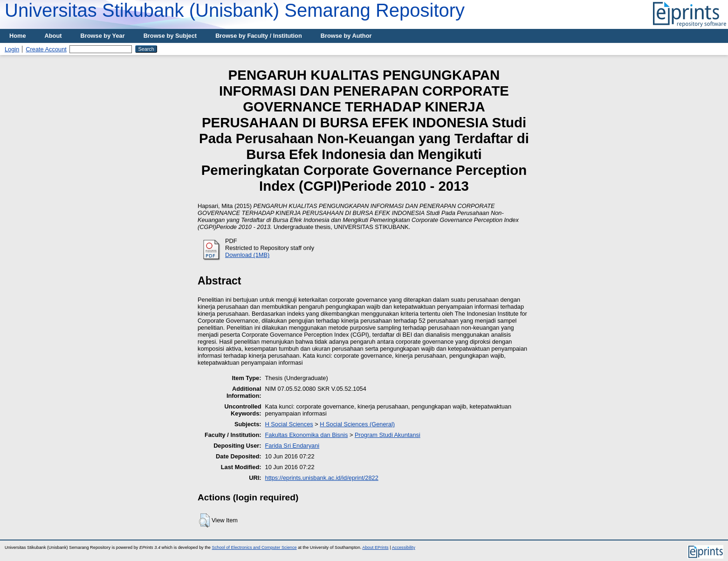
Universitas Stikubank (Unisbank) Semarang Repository (235, 10)
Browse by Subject (170, 36)
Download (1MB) (247, 255)
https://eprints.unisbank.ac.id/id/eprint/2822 (322, 478)
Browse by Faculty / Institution (259, 36)
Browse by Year (103, 36)
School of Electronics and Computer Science (254, 547)
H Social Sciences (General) (357, 424)
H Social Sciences (289, 424)
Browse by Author (346, 36)
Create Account (46, 49)
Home (18, 36)
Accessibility (404, 547)
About (53, 36)
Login (12, 49)
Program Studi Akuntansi (388, 435)
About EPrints (375, 547)
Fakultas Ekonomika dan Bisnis (307, 435)
